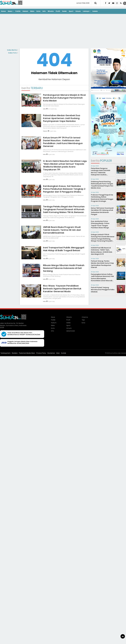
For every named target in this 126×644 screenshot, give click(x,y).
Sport (71, 11)
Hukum (25, 11)
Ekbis (32, 11)
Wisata (51, 11)
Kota (38, 11)
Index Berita (13, 50)
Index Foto (13, 53)
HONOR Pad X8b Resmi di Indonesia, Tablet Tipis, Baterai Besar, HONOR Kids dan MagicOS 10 (102, 251)
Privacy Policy (41, 353)
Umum (78, 11)
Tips (83, 320)
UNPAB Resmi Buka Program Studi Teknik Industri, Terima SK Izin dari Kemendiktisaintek (62, 230)
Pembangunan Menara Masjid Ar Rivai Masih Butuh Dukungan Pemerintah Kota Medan (64, 98)
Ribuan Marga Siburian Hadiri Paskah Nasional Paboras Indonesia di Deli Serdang (64, 268)
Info (44, 11)
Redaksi (15, 353)
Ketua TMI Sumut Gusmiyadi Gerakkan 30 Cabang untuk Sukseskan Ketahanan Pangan (102, 211)
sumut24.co (114, 353)
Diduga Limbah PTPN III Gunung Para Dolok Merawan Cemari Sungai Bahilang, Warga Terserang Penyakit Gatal (103, 239)
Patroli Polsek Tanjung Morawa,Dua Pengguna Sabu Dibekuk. (103, 290)
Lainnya (86, 11)
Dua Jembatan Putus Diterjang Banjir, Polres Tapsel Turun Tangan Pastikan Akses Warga (100, 225)
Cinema (85, 317)
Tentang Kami (5, 353)
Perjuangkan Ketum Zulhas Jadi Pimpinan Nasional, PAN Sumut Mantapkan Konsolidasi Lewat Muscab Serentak (102, 279)
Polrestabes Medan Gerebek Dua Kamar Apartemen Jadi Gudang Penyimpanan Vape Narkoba (62, 118)
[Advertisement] (63, 31)
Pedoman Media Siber (27, 353)
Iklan (58, 353)
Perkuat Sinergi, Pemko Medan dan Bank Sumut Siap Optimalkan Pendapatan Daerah (102, 264)
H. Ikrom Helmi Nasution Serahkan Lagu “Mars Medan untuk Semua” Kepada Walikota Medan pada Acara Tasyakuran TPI (65, 165)
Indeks (95, 11)
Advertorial (71, 331)
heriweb (123, 353)
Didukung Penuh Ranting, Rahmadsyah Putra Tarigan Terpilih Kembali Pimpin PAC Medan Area (102, 185)
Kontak (64, 353)
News (10, 11)
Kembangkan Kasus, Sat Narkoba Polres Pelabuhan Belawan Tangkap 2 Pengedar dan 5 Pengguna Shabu (64, 189)
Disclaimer (51, 353)
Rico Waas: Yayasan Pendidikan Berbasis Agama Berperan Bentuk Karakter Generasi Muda (62, 289)
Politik (18, 11)
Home (3, 11)
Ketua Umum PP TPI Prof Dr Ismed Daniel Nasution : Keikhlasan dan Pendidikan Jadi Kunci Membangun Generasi (63, 142)
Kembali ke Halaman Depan (54, 79)
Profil (58, 11)
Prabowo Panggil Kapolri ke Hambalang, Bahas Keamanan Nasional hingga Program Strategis (102, 198)
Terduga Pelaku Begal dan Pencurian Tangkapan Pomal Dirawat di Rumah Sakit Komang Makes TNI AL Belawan (64, 209)
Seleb (64, 11)
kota (44, 109)
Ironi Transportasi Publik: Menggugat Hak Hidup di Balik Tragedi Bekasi (64, 249)
